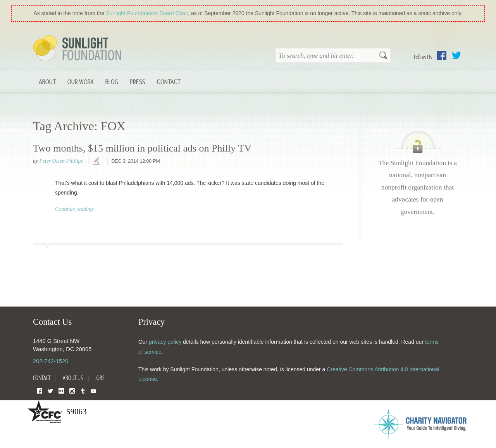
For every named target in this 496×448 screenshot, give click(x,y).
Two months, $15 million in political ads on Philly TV (142, 148)
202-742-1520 (51, 361)
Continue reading (74, 209)
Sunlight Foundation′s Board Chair (147, 13)
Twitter (456, 55)
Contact (169, 82)
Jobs (100, 378)
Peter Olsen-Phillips (61, 161)
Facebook (442, 55)
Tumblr (83, 390)
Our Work (81, 82)
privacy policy (165, 342)
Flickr (61, 390)
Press (138, 82)
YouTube (93, 390)
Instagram (72, 390)
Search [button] (383, 56)
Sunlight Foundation (79, 49)
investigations (97, 162)
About (47, 82)
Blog (112, 82)
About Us (73, 378)
